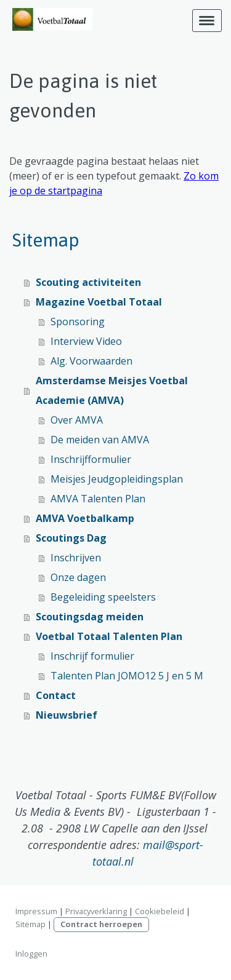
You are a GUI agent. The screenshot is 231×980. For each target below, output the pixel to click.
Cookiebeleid (160, 911)
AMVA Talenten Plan (98, 499)
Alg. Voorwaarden (91, 361)
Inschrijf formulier (92, 656)
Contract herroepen (101, 924)
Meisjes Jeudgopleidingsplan (117, 479)
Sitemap (30, 924)
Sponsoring (78, 322)
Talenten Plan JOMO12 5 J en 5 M (127, 676)
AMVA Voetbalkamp (85, 518)
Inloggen (31, 954)
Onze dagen (78, 577)
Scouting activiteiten (88, 282)
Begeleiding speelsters (103, 597)
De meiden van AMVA (100, 440)
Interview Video (86, 341)
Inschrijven (76, 558)
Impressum (36, 911)
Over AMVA (77, 420)
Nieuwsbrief (67, 715)
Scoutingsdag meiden (90, 617)
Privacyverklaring (96, 911)
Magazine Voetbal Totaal (99, 302)
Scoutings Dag (71, 538)
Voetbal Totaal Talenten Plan (109, 636)
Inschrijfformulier (91, 459)
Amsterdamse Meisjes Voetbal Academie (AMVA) (112, 390)
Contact (56, 695)
